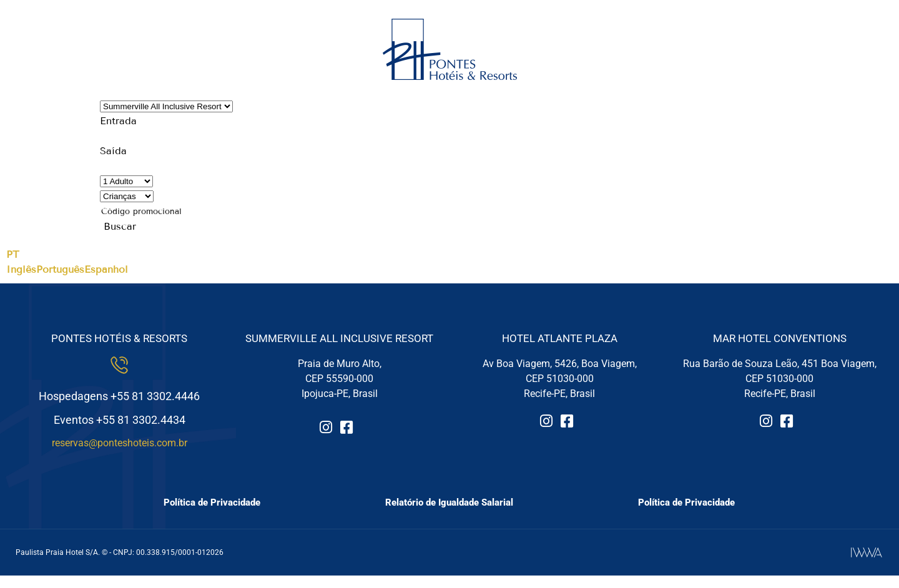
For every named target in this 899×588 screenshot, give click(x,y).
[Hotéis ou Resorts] (166, 106)
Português (60, 269)
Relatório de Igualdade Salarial (449, 502)
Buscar (120, 226)
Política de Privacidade (212, 502)
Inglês (21, 269)
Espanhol (106, 269)
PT (13, 254)
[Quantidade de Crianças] (127, 196)
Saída (113, 151)
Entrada (118, 121)
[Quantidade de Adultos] (126, 181)
